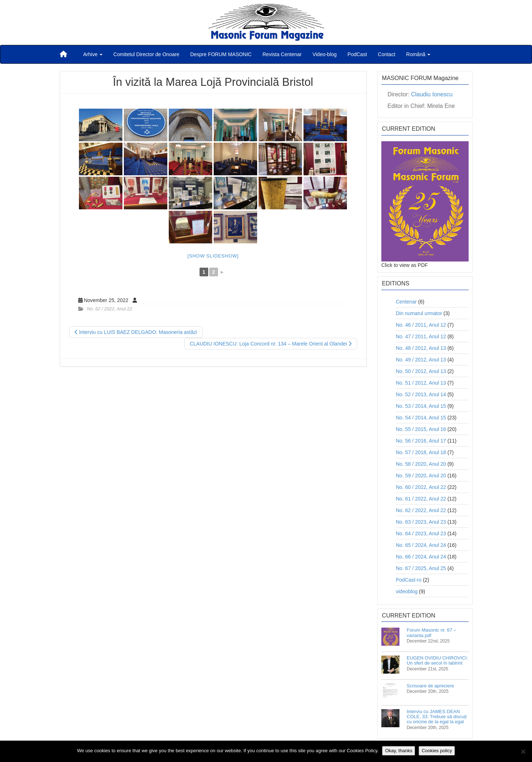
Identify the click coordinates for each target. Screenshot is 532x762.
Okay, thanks (399, 751)
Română (418, 54)
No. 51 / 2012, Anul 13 (421, 383)
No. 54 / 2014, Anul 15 (421, 418)
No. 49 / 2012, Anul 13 (421, 360)
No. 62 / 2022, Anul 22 (110, 309)
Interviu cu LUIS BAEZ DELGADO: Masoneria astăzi (136, 332)
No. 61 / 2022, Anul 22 (421, 499)
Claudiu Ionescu (432, 94)
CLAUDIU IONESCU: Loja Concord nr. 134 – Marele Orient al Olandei (271, 344)
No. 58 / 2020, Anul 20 (421, 464)
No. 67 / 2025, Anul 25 (421, 568)
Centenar (406, 302)
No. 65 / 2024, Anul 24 (421, 545)
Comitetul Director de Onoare (146, 54)
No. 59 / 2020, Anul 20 (421, 476)
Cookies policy (437, 751)
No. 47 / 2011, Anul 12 (421, 336)
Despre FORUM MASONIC (221, 54)
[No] (523, 751)
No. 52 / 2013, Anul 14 (421, 394)
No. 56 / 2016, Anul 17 (421, 441)
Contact (386, 54)
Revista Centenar (282, 54)
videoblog (407, 591)
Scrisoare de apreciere (430, 686)
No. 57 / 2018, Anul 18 (421, 452)
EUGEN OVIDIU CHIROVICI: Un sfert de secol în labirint (437, 660)
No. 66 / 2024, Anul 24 (421, 557)
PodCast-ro (409, 580)
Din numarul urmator (419, 313)
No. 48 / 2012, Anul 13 (421, 348)
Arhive (93, 54)
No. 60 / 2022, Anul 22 (421, 487)
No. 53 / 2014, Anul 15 (421, 406)
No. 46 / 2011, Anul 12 (421, 325)
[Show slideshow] (213, 256)
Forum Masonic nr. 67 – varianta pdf (432, 633)
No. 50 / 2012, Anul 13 (421, 371)
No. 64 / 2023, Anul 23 (421, 533)
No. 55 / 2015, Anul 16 (421, 429)
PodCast (357, 54)
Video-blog (325, 54)
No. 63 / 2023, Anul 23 (421, 522)
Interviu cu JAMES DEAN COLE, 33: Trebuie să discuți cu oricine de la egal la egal (437, 717)
